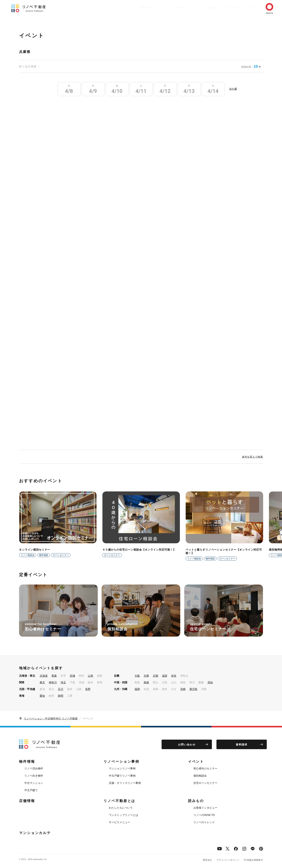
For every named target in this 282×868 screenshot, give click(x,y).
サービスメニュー (119, 822)
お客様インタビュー (205, 808)
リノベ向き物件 (34, 776)
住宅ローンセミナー (205, 783)
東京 (42, 682)
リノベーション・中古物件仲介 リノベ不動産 (51, 718)
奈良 (174, 676)
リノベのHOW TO (204, 815)
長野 (88, 689)
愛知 (42, 696)
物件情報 (131, 7)
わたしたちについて (121, 808)
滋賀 (165, 676)
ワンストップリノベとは (123, 815)
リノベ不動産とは (226, 7)
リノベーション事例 (156, 7)
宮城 (72, 676)
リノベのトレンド (204, 822)
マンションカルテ (35, 833)
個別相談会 (200, 776)
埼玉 (63, 682)
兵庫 (146, 676)
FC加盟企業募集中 (253, 860)
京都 (155, 676)
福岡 (137, 689)
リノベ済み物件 (34, 768)
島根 (146, 682)
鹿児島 (193, 689)
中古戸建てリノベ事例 (122, 776)
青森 (54, 676)
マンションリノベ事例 (122, 768)
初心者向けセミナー (205, 768)
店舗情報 (201, 7)
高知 (210, 682)
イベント (182, 7)
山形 (91, 676)
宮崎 (183, 689)
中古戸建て (31, 790)
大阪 (137, 676)
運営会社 (207, 860)
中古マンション (34, 783)
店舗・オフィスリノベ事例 (125, 783)
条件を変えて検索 (252, 457)
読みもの (250, 7)
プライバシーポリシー (228, 860)
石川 (61, 689)
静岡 (61, 696)
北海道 (44, 676)
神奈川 (53, 682)
